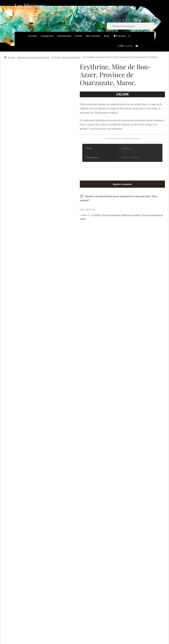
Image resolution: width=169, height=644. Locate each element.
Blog (107, 36)
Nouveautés (64, 36)
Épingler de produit (105, 560)
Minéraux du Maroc (131, 215)
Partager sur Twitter (24, 560)
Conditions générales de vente (86, 625)
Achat (78, 36)
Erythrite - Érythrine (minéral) (66, 57)
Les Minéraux (30, 5)
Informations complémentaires (122, 138)
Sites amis (59, 631)
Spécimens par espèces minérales (33, 57)
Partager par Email (145, 560)
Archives (58, 625)
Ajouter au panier (122, 184)
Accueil (33, 36)
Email (77, 596)
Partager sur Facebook (64, 560)
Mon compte (93, 36)
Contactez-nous (79, 631)
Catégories (47, 36)
